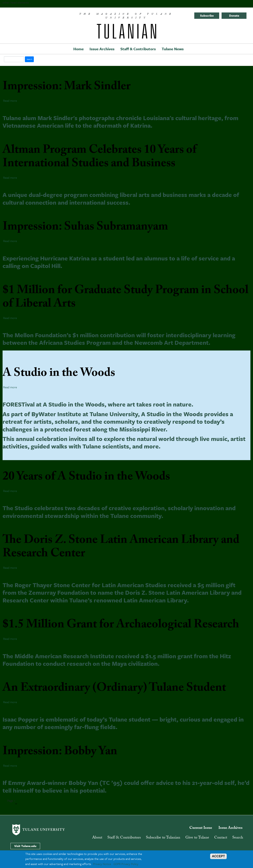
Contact (221, 838)
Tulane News (173, 49)
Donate (234, 15)
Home (78, 49)
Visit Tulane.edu (25, 846)
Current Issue (201, 828)
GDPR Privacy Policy (126, 864)
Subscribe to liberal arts (25, 800)
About (97, 838)
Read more (10, 101)
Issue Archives (102, 49)
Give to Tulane (197, 838)
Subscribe (207, 15)
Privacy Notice (102, 864)
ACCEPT (218, 856)
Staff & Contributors (138, 49)
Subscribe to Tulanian (163, 838)
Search (238, 838)
